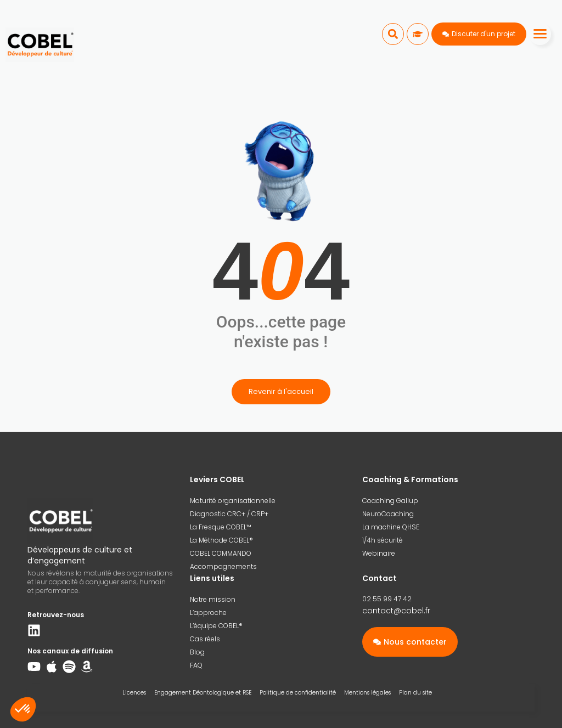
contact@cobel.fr (396, 611)
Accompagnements (223, 566)
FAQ (196, 665)
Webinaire (379, 553)
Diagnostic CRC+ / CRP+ (229, 514)
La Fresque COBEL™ (221, 527)
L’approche (208, 613)
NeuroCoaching (388, 514)
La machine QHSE (391, 527)
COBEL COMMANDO (221, 553)
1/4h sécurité (383, 540)
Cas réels (205, 639)
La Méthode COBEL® (221, 540)
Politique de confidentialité (298, 693)
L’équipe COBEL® (216, 626)
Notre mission (213, 599)
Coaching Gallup (390, 501)
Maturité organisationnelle (233, 501)
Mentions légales (367, 693)
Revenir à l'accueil (281, 391)
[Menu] (540, 34)
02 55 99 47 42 (387, 599)
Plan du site (415, 693)
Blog (197, 652)
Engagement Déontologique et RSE (203, 693)
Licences (134, 693)
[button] (393, 34)
